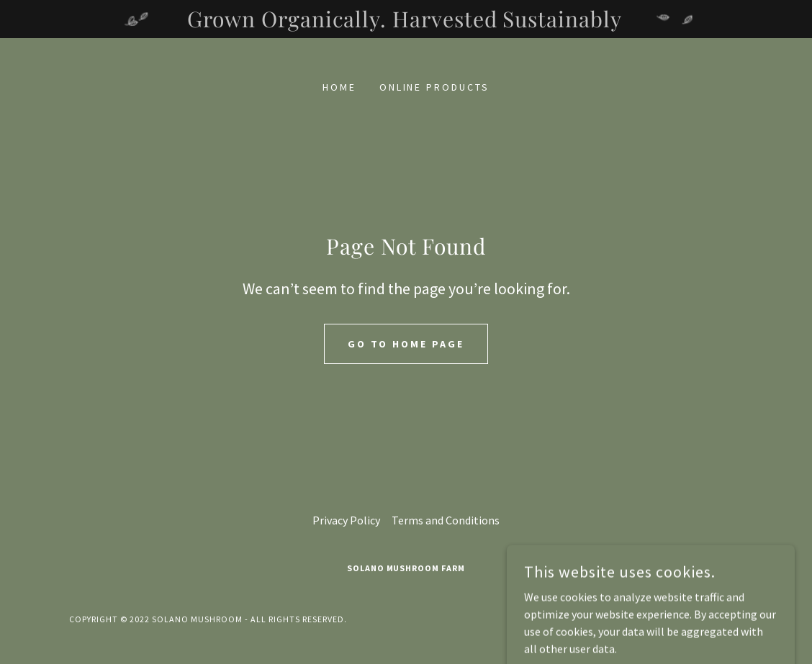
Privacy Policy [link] (346, 520)
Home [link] (339, 87)
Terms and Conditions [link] (446, 520)
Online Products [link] (435, 87)
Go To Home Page (406, 344)
